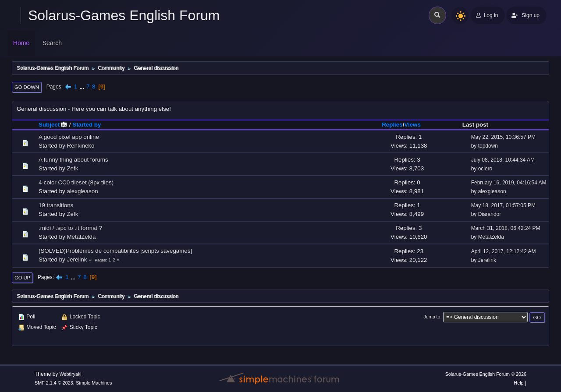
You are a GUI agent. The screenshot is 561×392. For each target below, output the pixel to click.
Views (412, 125)
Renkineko (80, 146)
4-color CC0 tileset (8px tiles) (76, 182)
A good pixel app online (69, 137)
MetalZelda (81, 237)
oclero (485, 169)
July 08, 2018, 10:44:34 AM (503, 160)
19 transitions (56, 205)
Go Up (22, 278)
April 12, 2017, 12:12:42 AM (504, 251)
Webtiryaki (71, 374)
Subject (53, 125)
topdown (488, 146)
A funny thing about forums (73, 160)
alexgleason (82, 191)
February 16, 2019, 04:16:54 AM (509, 183)
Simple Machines (94, 383)
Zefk (72, 168)
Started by (87, 125)
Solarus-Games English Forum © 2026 (486, 374)
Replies (392, 125)
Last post (475, 125)
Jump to (432, 317)
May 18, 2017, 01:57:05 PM (503, 205)
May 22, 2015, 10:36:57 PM (503, 137)
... (83, 87)
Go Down (27, 87)
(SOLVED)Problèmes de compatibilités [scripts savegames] (115, 251)
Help (518, 383)
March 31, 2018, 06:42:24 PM (506, 228)
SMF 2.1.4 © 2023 (54, 383)
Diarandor (490, 214)
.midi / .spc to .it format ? (70, 228)
